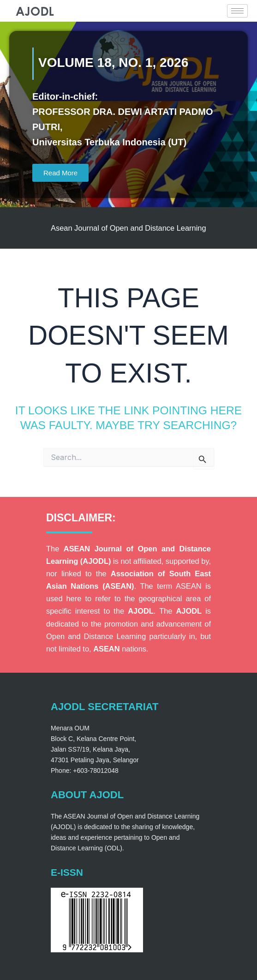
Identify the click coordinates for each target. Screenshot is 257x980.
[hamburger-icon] (237, 11)
